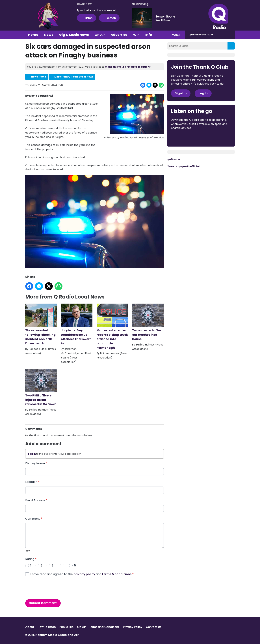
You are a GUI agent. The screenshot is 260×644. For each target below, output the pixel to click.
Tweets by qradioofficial (183, 166)
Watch (109, 18)
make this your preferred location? (128, 67)
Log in (32, 454)
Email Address (36, 500)
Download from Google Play (215, 138)
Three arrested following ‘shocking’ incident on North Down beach (41, 325)
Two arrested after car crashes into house (148, 322)
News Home (39, 77)
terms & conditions (117, 574)
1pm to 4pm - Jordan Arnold (97, 10)
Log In (203, 93)
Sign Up (181, 93)
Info (149, 35)
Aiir (76, 635)
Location (32, 482)
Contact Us (153, 627)
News (49, 35)
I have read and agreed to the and (82, 574)
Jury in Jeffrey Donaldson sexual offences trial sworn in (77, 325)
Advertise (119, 35)
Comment (34, 519)
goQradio (174, 159)
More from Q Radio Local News (74, 77)
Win (136, 35)
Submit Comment (43, 603)
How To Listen (47, 627)
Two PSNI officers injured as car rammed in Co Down (41, 388)
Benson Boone (165, 16)
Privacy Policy (133, 627)
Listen (86, 18)
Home (33, 35)
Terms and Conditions (104, 627)
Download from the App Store (185, 138)
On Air (100, 35)
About (30, 627)
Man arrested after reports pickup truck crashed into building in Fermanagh (112, 327)
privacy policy (84, 574)
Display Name (36, 463)
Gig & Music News (74, 35)
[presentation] (53, 588)
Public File (66, 627)
